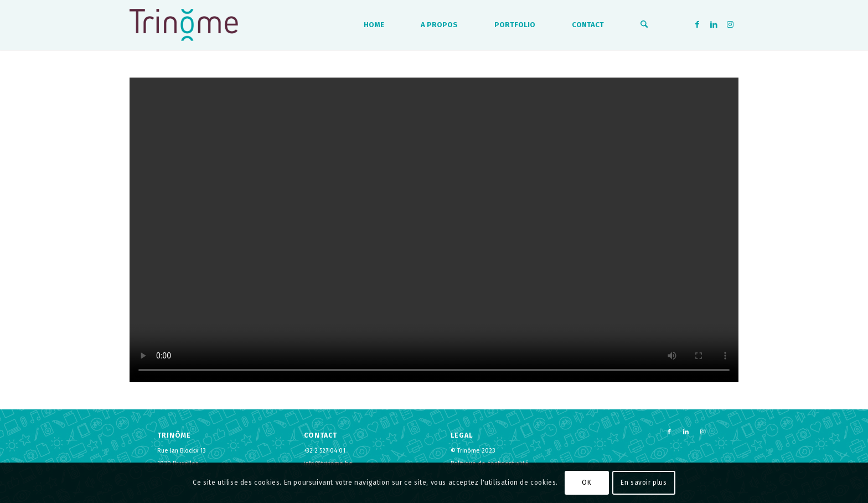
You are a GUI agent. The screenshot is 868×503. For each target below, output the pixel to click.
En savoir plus (644, 483)
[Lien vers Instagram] (730, 24)
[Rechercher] (644, 25)
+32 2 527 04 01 (325, 451)
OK (587, 483)
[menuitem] (374, 25)
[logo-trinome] (184, 25)
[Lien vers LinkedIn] (714, 24)
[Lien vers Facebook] (697, 24)
